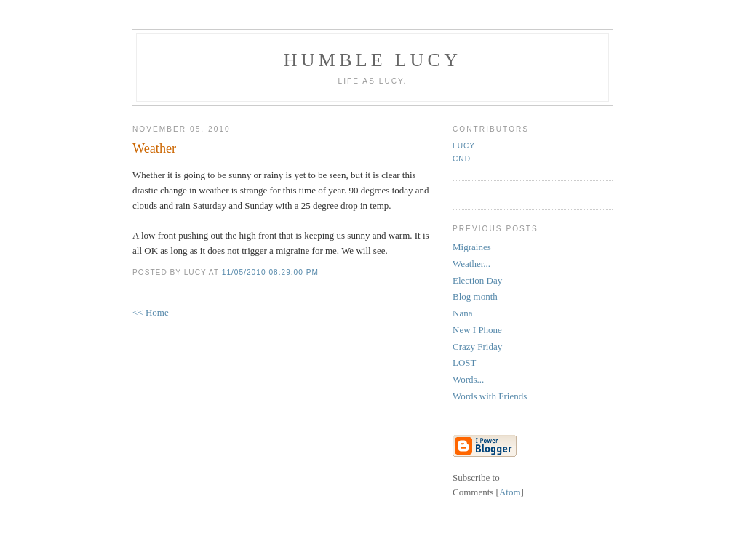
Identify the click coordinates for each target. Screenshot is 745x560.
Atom (510, 492)
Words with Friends (490, 396)
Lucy (464, 146)
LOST (465, 363)
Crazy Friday (477, 347)
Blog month (475, 296)
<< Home (151, 312)
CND (462, 159)
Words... (468, 379)
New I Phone (477, 330)
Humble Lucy (372, 60)
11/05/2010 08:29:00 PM (270, 272)
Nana (462, 313)
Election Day (477, 280)
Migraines (472, 247)
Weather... (471, 264)
